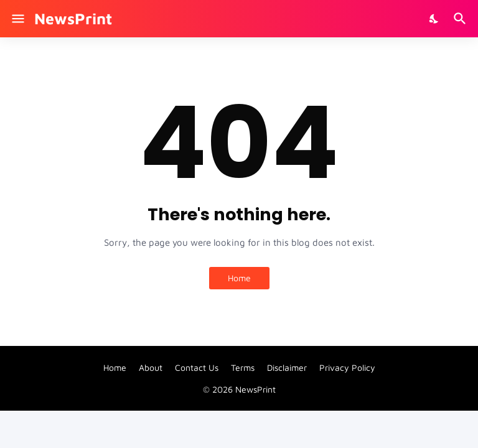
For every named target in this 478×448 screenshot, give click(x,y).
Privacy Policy (347, 367)
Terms (243, 367)
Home (239, 278)
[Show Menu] (17, 19)
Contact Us (197, 367)
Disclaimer (287, 367)
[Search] (462, 19)
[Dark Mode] (434, 19)
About (151, 367)
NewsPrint (73, 18)
